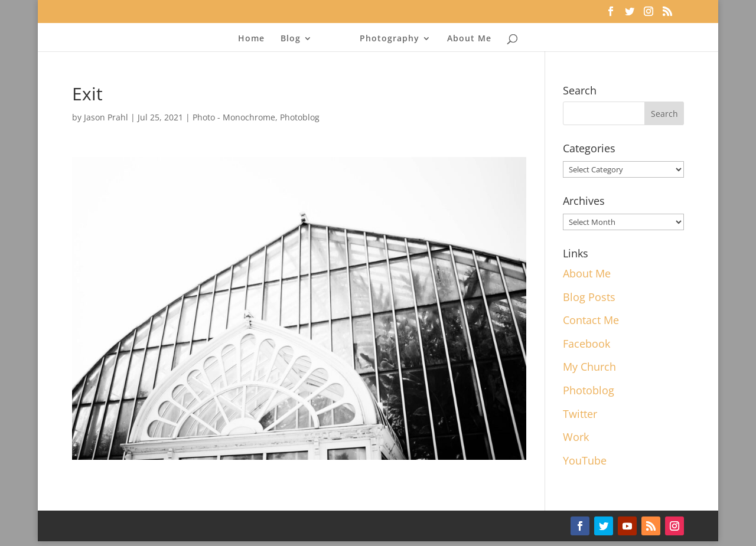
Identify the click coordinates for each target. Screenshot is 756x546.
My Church (589, 367)
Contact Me (591, 320)
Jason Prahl (106, 117)
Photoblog (300, 117)
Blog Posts (589, 297)
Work (576, 437)
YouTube (585, 460)
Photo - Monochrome (234, 117)
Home (255, 39)
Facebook (586, 344)
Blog (294, 39)
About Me (466, 39)
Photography (386, 39)
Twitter (580, 414)
